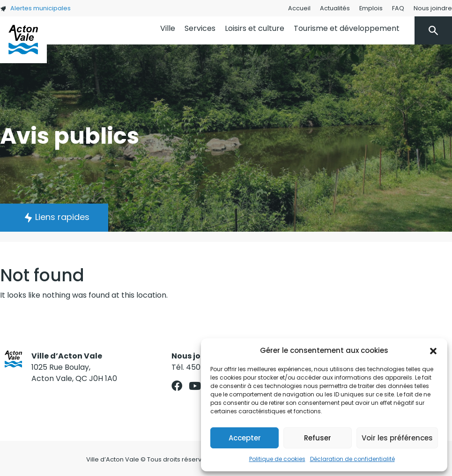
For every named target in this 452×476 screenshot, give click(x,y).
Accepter (245, 438)
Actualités (335, 8)
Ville (168, 28)
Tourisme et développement (347, 28)
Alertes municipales (35, 8)
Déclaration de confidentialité (352, 459)
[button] (433, 351)
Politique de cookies (277, 459)
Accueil (299, 8)
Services (200, 28)
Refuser (318, 438)
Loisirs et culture (255, 28)
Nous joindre (433, 8)
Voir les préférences (397, 438)
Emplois (371, 8)
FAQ (398, 8)
